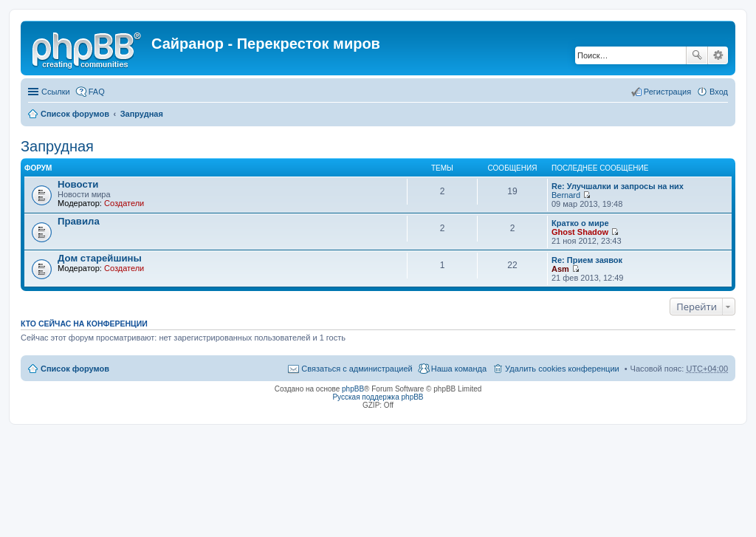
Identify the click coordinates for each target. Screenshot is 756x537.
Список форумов (75, 114)
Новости (78, 184)
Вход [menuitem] (719, 92)
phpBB (353, 389)
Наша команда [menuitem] (459, 369)
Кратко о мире (580, 223)
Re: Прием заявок (587, 260)
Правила (79, 221)
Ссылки (56, 92)
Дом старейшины (100, 258)
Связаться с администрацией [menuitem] (357, 369)
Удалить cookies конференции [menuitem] (562, 369)
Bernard (566, 195)
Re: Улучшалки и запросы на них (618, 186)
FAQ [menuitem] (97, 92)
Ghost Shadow (580, 232)
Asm (560, 269)
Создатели (124, 203)
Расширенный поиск (718, 55)
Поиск (697, 55)
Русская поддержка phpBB (378, 397)
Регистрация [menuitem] (667, 92)
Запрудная (142, 114)
